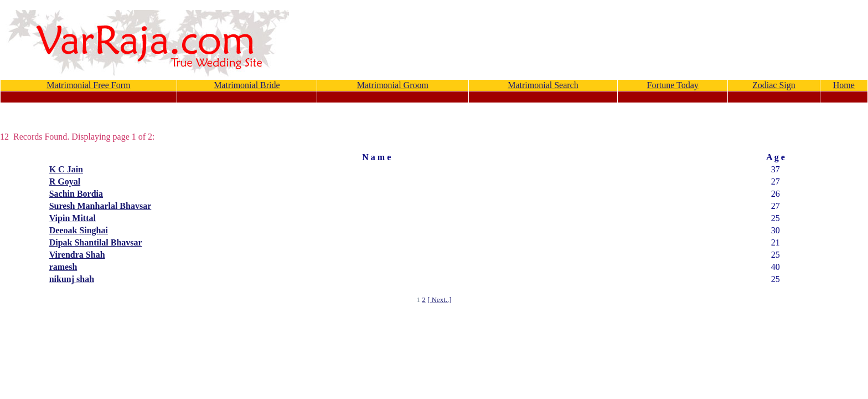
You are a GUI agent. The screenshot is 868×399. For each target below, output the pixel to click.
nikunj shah (72, 279)
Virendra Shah (77, 255)
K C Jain (66, 169)
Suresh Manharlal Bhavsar (100, 206)
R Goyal (65, 181)
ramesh (63, 267)
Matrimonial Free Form (88, 85)
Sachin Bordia (76, 194)
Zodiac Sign (774, 85)
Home (844, 85)
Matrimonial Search (543, 85)
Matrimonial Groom (393, 85)
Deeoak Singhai (79, 230)
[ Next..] (440, 300)
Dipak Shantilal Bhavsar (96, 242)
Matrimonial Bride (247, 85)
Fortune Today (673, 85)
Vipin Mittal (73, 218)
